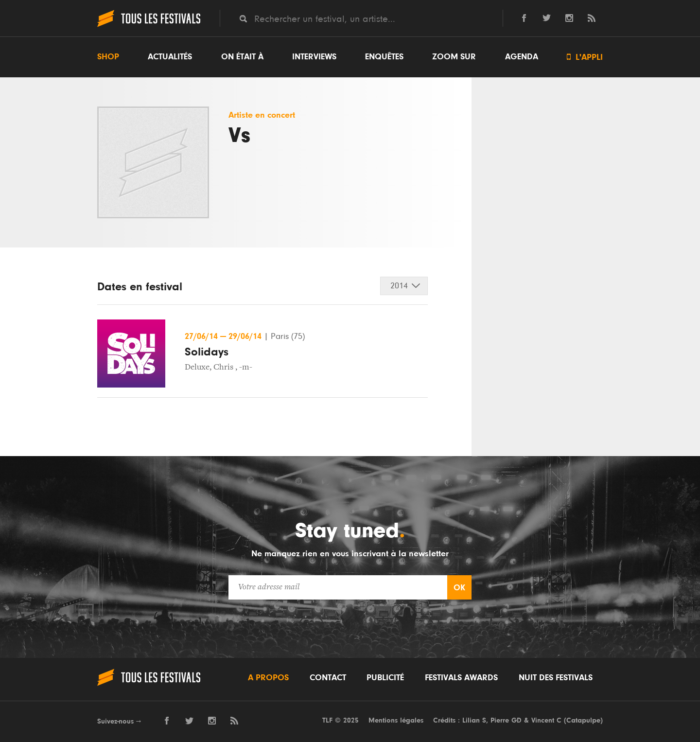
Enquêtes (384, 57)
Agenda (522, 57)
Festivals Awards (461, 678)
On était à (242, 57)
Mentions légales (396, 720)
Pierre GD (506, 720)
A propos (268, 678)
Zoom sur (454, 57)
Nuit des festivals (556, 678)
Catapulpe (583, 720)
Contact (328, 678)
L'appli (585, 57)
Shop (108, 57)
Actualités (170, 57)
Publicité (385, 678)
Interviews (314, 57)
